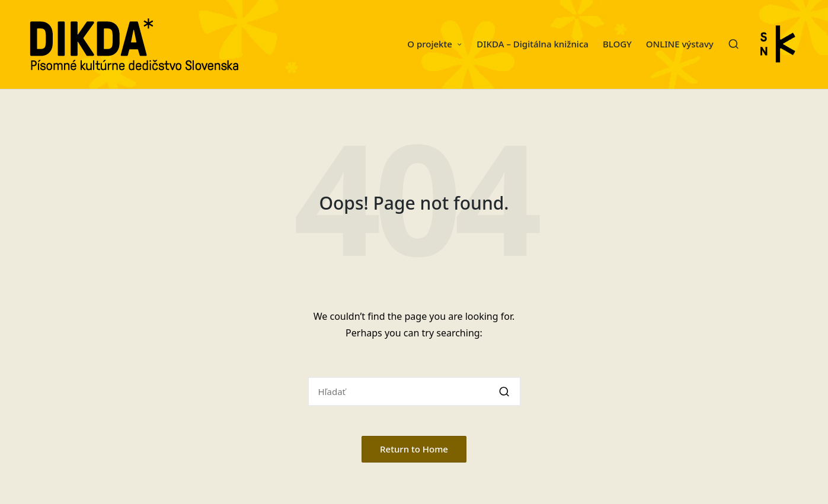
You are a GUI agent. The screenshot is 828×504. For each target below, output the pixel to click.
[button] (505, 391)
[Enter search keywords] (414, 391)
